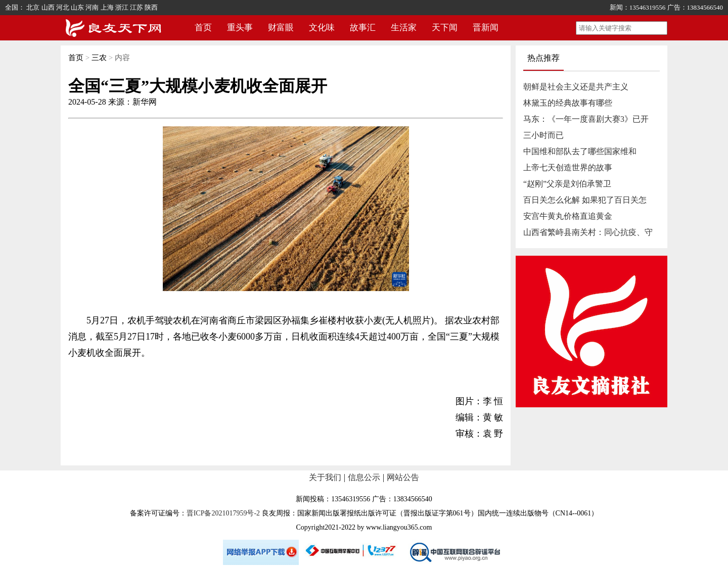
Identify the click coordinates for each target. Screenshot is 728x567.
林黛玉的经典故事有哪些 (568, 103)
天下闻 (445, 28)
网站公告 (403, 477)
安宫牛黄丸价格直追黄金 (568, 216)
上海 (107, 7)
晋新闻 (486, 28)
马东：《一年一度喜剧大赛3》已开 (586, 119)
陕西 (151, 7)
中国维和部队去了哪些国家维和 (580, 151)
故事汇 (363, 28)
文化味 (322, 28)
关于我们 (325, 477)
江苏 (136, 7)
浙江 (122, 7)
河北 (63, 7)
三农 (99, 58)
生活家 (404, 28)
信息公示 (364, 477)
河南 (92, 7)
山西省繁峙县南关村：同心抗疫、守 (588, 232)
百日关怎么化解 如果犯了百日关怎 (585, 200)
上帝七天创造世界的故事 (568, 168)
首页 (203, 28)
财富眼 (281, 28)
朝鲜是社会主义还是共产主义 (576, 87)
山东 (77, 7)
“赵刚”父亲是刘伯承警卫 (567, 184)
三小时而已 (543, 135)
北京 (33, 7)
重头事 (240, 28)
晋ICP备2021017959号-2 (223, 513)
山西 (48, 7)
